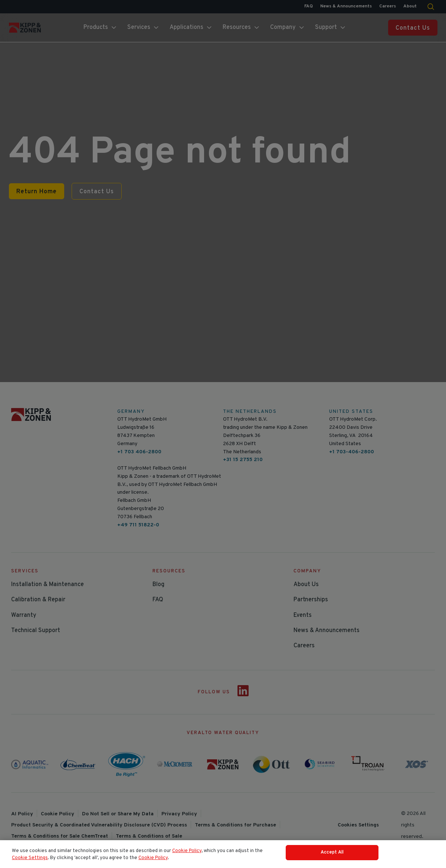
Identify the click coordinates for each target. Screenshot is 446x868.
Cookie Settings (30, 862)
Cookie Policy (187, 855)
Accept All (332, 857)
